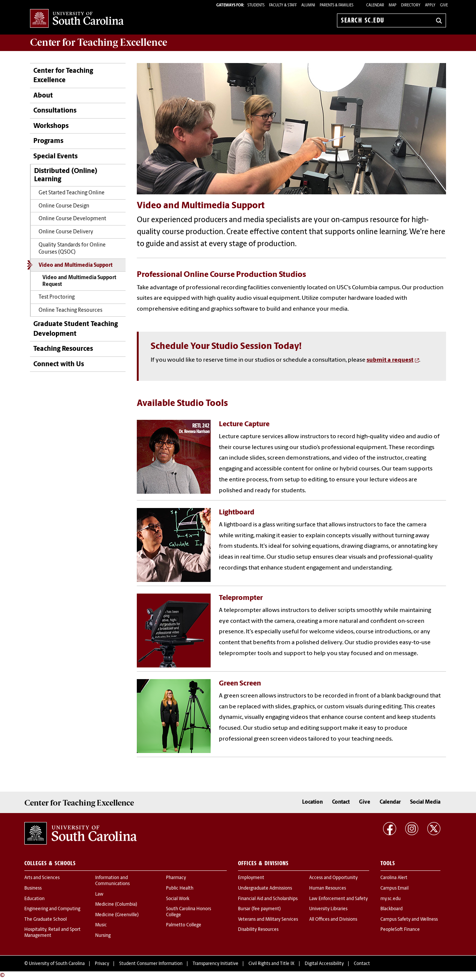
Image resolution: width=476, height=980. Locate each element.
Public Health (180, 888)
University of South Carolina (57, 964)
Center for (99, 42)
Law (99, 894)
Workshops (51, 126)
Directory (411, 5)
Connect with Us (59, 364)
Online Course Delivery (66, 232)
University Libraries (328, 909)
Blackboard (391, 909)
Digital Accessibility (324, 964)
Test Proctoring (57, 297)
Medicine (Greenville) (117, 915)
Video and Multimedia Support (76, 265)
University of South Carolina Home (77, 19)
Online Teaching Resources (70, 310)
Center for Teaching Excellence (63, 76)
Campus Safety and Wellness (409, 920)
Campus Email (394, 888)
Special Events (55, 157)
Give (444, 5)
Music (101, 925)
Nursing (103, 936)
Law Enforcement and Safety (338, 899)
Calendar (375, 5)
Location (312, 802)
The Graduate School (46, 920)
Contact (341, 802)
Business (33, 888)
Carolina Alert (394, 878)
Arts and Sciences (42, 878)
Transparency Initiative (216, 964)
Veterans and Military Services (268, 920)
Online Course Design (64, 206)
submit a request (390, 360)
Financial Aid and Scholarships (268, 899)
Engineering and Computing (52, 909)
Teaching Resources (63, 349)
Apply (430, 5)
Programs (48, 141)
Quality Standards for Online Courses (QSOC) (72, 249)
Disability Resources (258, 930)
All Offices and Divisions (333, 920)
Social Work (178, 899)
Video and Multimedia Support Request (79, 281)
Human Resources (328, 888)
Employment (251, 878)
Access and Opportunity (333, 878)
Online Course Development (72, 219)
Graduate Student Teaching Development (76, 329)
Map (393, 5)
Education (34, 899)
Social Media (425, 802)
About (43, 96)
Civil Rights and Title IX (272, 964)
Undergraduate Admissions (265, 888)
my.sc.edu (391, 899)
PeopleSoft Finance (400, 930)
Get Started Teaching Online (72, 193)
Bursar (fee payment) (259, 909)
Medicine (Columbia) (116, 905)
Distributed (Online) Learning (66, 175)
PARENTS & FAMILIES (337, 5)
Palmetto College (184, 925)
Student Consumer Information (151, 964)
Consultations (55, 111)
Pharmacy (176, 878)
